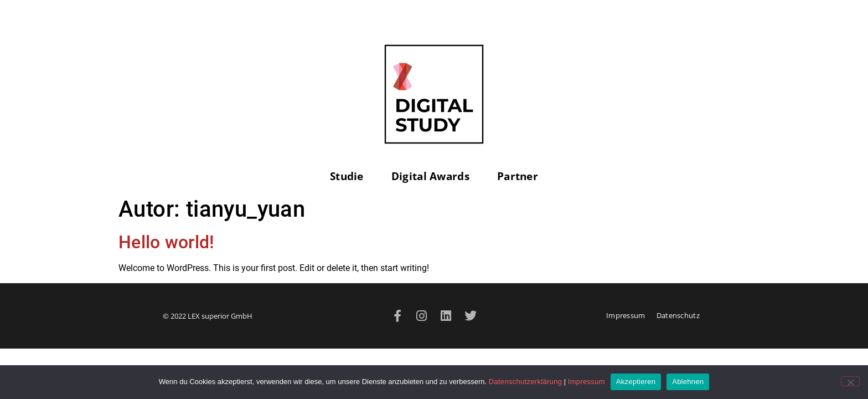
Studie (350, 176)
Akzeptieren (636, 382)
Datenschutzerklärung (525, 382)
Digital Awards (433, 176)
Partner (518, 176)
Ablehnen (688, 382)
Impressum (626, 315)
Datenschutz (678, 315)
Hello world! (167, 242)
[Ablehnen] (850, 381)
